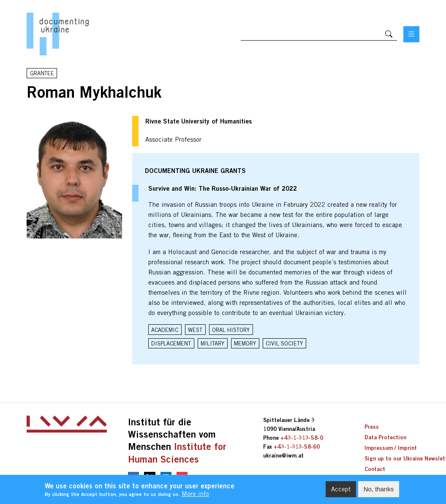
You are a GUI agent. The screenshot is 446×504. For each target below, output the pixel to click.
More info (195, 495)
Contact (375, 469)
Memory (245, 343)
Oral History (231, 330)
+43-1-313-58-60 (297, 446)
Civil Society (284, 343)
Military (212, 343)
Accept (341, 490)
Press (372, 427)
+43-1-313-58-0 (302, 438)
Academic (165, 330)
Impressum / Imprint (391, 448)
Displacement (171, 343)
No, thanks (379, 490)
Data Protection (385, 437)
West (195, 330)
